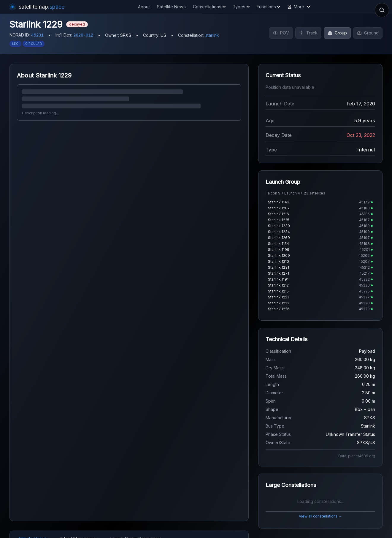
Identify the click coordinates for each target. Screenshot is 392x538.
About (144, 7)
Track (308, 33)
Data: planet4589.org (357, 456)
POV (281, 33)
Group (337, 33)
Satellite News (171, 7)
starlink (212, 35)
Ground (368, 33)
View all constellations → (320, 516)
